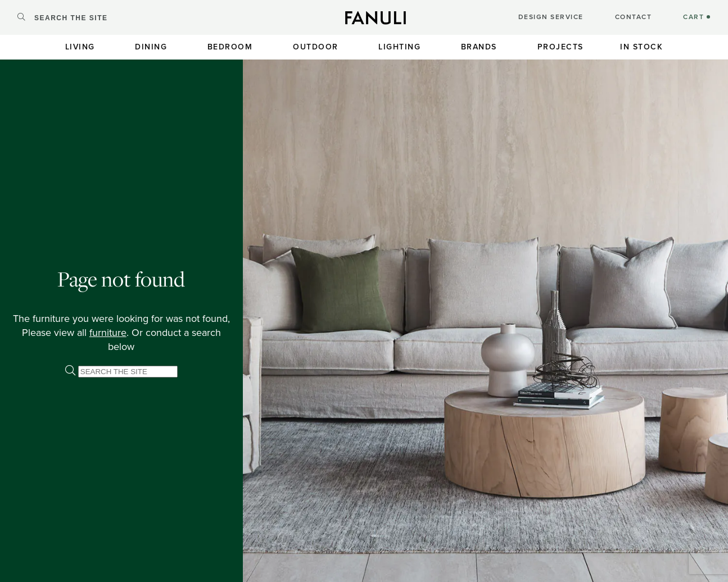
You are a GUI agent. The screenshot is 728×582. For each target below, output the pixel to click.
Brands (479, 47)
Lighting (399, 47)
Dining (151, 47)
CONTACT (634, 17)
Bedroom (230, 47)
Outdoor (316, 47)
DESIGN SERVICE (551, 17)
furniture (108, 333)
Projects (560, 47)
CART (697, 17)
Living (80, 47)
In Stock (641, 47)
